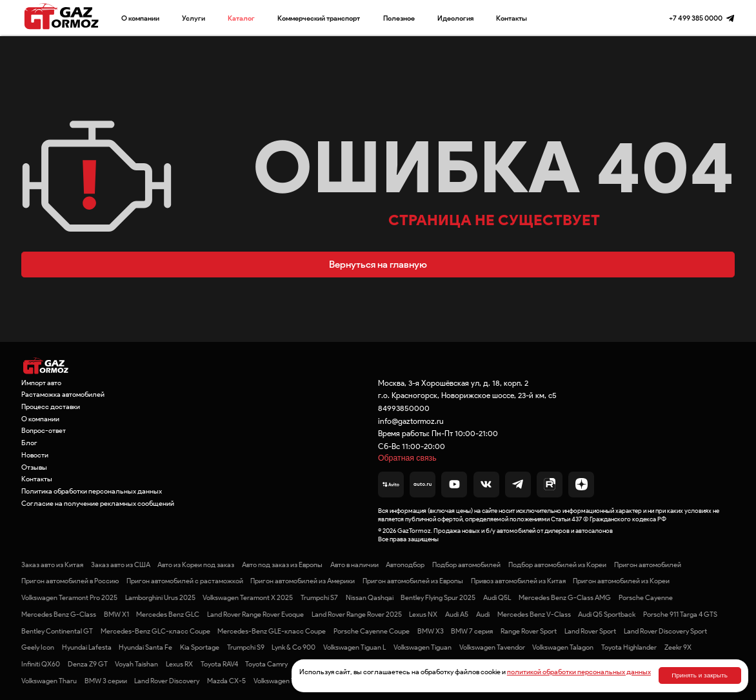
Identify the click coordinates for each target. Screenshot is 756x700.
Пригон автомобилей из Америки (303, 581)
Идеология (455, 18)
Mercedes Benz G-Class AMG (565, 597)
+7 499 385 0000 (696, 18)
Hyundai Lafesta (87, 647)
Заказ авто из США (121, 565)
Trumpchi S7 (319, 597)
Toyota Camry (266, 664)
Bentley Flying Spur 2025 (438, 597)
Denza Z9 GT (88, 664)
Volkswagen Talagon (563, 647)
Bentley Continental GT (57, 631)
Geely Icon (38, 647)
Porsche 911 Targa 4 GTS (680, 614)
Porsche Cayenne (646, 597)
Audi (483, 614)
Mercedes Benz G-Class (59, 614)
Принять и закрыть (700, 675)
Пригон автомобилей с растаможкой (185, 581)
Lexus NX (423, 614)
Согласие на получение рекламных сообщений (98, 503)
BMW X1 (116, 614)
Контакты (512, 18)
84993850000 (404, 408)
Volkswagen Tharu (49, 681)
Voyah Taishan (136, 664)
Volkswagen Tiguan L (354, 647)
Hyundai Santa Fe (145, 647)
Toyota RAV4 (219, 664)
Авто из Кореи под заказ (196, 565)
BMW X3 (431, 631)
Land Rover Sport (590, 631)
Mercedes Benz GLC (168, 614)
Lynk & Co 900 (293, 647)
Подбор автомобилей (466, 565)
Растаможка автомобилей (63, 394)
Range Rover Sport (529, 631)
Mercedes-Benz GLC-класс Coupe (155, 631)
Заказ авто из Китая (52, 565)
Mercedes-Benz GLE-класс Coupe (272, 631)
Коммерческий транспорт (319, 18)
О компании (140, 18)
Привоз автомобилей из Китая (518, 581)
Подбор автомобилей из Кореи (557, 565)
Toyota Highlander (629, 647)
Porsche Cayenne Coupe (372, 631)
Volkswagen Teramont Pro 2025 (69, 597)
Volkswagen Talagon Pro (290, 681)
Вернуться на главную (378, 265)
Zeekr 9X (678, 647)
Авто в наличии (354, 565)
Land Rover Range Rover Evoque (255, 614)
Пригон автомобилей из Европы (413, 581)
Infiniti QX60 (41, 664)
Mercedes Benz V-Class (534, 614)
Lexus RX (179, 664)
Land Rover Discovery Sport (665, 631)
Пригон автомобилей (648, 565)
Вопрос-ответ (44, 430)
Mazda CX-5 (226, 681)
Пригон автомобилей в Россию (70, 581)
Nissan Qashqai (370, 597)
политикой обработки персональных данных (579, 672)
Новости (35, 455)
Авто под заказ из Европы (282, 565)
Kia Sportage (200, 647)
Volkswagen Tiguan (423, 647)
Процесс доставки (51, 406)
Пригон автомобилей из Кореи (621, 581)
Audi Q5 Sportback (607, 614)
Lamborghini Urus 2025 (160, 597)
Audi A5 (457, 614)
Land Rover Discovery (167, 681)
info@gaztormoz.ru (411, 421)
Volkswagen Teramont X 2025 (248, 597)
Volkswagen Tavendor (492, 647)
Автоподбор (405, 565)
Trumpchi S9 (246, 647)
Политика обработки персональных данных (92, 491)
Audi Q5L (497, 597)
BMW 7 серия (472, 631)
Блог (29, 443)
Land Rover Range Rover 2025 (357, 614)
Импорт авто (41, 383)
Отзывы (34, 467)
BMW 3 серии (106, 681)
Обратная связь (407, 458)
